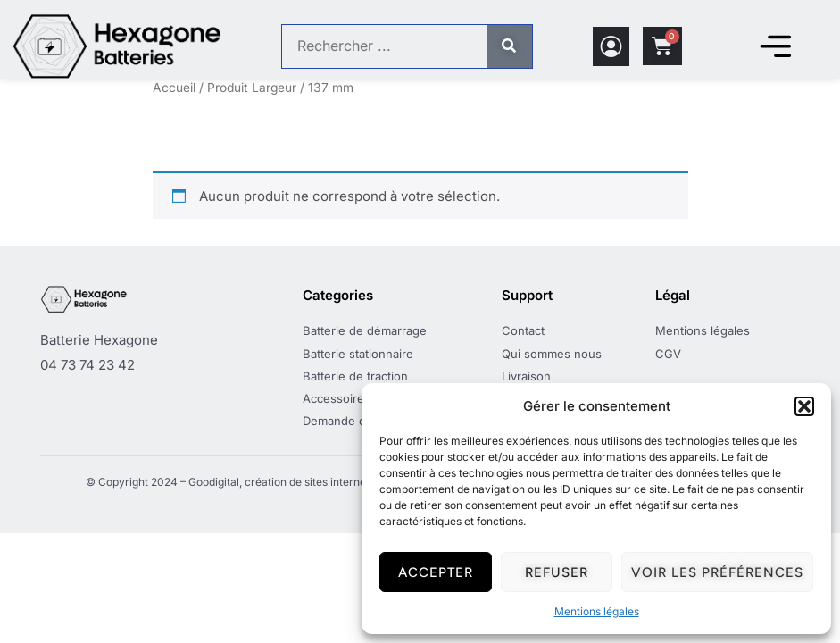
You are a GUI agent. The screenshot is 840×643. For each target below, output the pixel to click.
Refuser (557, 572)
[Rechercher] (510, 46)
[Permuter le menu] (775, 46)
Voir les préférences (717, 572)
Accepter (436, 572)
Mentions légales (597, 611)
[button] (804, 406)
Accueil (174, 88)
